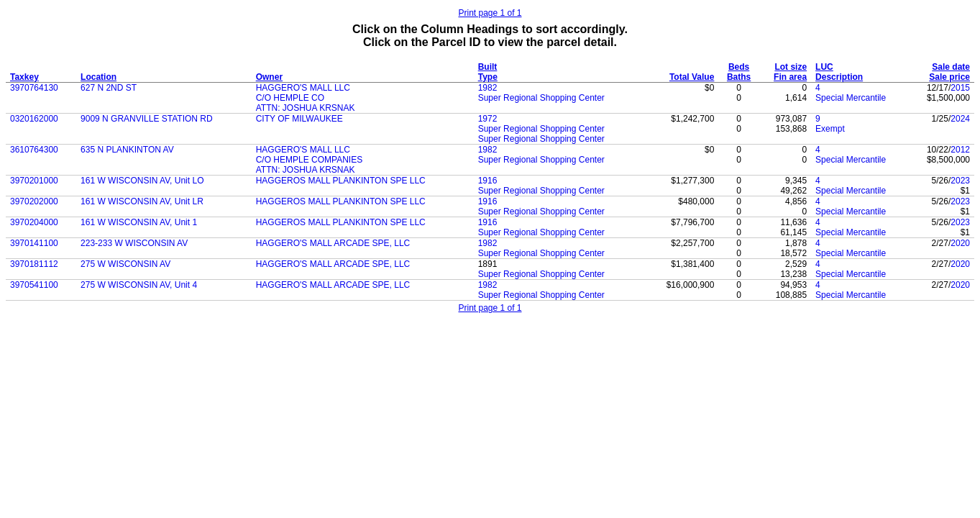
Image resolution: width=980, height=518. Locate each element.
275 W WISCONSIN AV (125, 264)
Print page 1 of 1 (490, 13)
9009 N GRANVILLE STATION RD (147, 119)
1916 (488, 181)
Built (488, 67)
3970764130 (34, 88)
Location (99, 77)
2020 (960, 243)
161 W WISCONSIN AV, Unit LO (142, 181)
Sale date (951, 67)
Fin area (790, 77)
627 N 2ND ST (109, 88)
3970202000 (34, 201)
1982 (488, 88)
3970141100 (34, 243)
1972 (488, 119)
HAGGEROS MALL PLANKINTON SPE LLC (341, 181)
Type (488, 77)
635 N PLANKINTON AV (127, 150)
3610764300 (34, 150)
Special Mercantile (851, 98)
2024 (960, 119)
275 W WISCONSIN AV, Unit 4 (139, 285)
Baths (739, 77)
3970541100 (34, 285)
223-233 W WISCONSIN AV (134, 243)
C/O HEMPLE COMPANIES (309, 160)
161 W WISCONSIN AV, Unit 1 (139, 222)
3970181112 (34, 264)
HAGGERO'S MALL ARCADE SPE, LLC (333, 243)
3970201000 (34, 181)
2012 (960, 150)
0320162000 (34, 119)
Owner (269, 77)
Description (839, 77)
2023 (960, 181)
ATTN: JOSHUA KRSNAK (306, 108)
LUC (824, 67)
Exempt (830, 129)
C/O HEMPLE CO (290, 98)
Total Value (692, 77)
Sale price (949, 77)
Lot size (791, 67)
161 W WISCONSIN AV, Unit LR (142, 201)
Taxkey (24, 77)
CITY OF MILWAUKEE (299, 119)
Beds (739, 67)
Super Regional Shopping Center (541, 98)
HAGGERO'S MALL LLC (303, 88)
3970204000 (34, 222)
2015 (960, 88)
